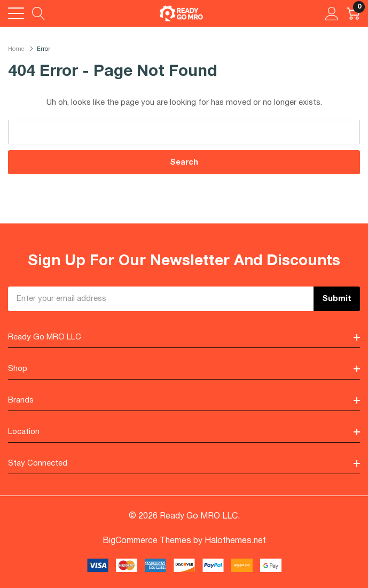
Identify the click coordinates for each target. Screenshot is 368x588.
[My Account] (332, 13)
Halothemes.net (235, 541)
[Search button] (39, 13)
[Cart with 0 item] (353, 13)
